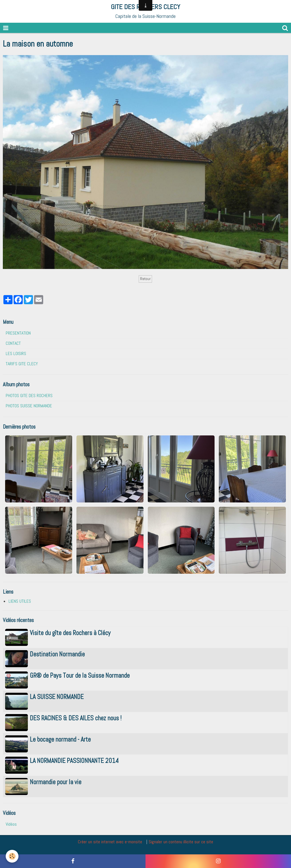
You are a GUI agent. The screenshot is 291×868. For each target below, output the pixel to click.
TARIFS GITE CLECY (22, 364)
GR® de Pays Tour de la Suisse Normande (80, 676)
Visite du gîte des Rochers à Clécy (70, 633)
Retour (145, 279)
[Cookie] (12, 856)
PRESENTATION (18, 333)
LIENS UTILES (20, 601)
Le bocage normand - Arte (60, 740)
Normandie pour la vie (56, 782)
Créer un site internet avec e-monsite (110, 842)
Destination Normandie (57, 655)
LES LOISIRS (16, 353)
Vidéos (11, 824)
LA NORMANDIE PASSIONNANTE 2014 (74, 761)
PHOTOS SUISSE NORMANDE (29, 406)
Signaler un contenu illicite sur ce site (181, 842)
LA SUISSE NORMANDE (57, 697)
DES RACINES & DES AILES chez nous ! (76, 718)
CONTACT (13, 343)
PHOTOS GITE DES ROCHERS (29, 396)
